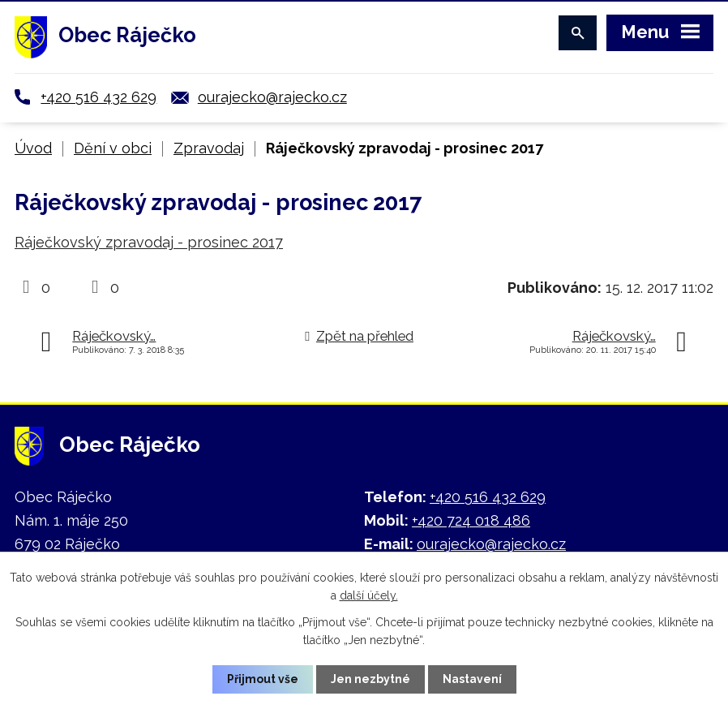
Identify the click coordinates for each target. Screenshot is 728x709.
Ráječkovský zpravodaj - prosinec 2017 (149, 242)
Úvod (33, 148)
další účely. (369, 595)
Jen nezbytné (370, 679)
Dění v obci (113, 148)
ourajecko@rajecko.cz (272, 97)
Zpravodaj (209, 148)
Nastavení (472, 679)
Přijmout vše (263, 679)
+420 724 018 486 (471, 520)
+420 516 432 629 (98, 97)
